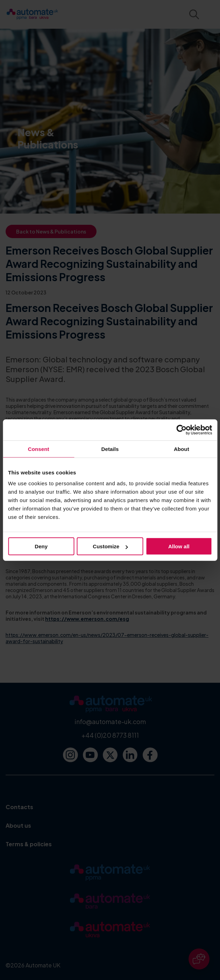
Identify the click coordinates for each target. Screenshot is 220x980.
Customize (110, 546)
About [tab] (182, 449)
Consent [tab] (39, 449)
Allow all (179, 546)
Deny (41, 546)
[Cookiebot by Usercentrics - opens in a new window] (181, 430)
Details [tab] (110, 449)
